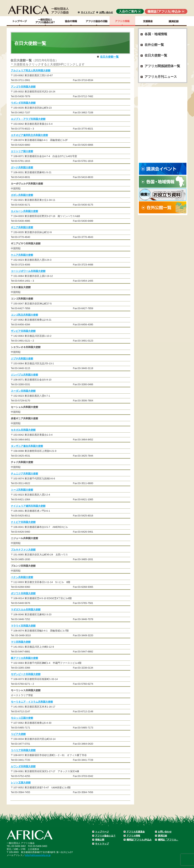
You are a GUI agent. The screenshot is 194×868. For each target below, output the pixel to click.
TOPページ (19, 21)
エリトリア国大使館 (22, 151)
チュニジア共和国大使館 (24, 474)
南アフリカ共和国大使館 (24, 658)
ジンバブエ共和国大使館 (24, 375)
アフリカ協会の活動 (97, 21)
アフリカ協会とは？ (105, 836)
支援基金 (148, 21)
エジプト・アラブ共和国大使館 (28, 119)
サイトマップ (88, 12)
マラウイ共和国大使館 (23, 626)
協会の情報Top (71, 21)
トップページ (102, 832)
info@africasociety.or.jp (38, 855)
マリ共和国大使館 (21, 642)
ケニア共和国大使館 (22, 255)
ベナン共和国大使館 (22, 577)
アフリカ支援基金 (136, 832)
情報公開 (100, 840)
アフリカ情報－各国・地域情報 (122, 21)
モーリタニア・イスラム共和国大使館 (32, 702)
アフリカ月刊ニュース (161, 77)
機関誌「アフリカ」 (168, 840)
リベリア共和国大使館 (23, 750)
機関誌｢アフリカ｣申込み (139, 840)
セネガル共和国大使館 (23, 430)
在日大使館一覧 (109, 57)
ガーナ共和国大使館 (22, 167)
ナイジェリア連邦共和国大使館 (28, 506)
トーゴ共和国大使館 (22, 490)
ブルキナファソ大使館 (23, 550)
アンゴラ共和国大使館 (23, 87)
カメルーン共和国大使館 (24, 211)
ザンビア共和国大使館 (23, 331)
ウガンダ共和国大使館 (23, 103)
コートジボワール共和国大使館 (28, 271)
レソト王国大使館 (21, 783)
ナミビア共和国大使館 (23, 522)
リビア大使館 (18, 734)
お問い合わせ (106, 12)
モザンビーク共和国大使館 (26, 674)
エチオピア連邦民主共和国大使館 (29, 135)
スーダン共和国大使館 (23, 391)
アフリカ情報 (133, 836)
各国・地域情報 (156, 34)
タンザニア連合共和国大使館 (27, 446)
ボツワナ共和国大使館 (23, 593)
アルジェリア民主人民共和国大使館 (31, 70)
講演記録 (174, 21)
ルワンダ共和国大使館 (23, 766)
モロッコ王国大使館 (22, 718)
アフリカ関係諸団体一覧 (162, 66)
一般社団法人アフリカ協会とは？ (45, 21)
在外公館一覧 (154, 45)
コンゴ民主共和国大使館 (24, 315)
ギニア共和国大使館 (22, 227)
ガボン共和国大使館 (22, 195)
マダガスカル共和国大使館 (26, 610)
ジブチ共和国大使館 (22, 359)
